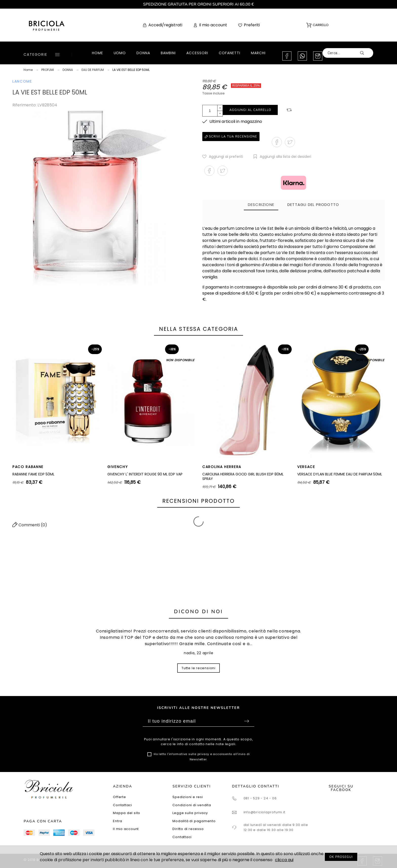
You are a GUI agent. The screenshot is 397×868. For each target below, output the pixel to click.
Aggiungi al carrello (250, 110)
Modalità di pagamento (194, 821)
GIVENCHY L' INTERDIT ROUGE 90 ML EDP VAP (145, 474)
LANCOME (22, 81)
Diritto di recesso (188, 829)
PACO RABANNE (28, 467)
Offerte (119, 797)
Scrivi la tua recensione (231, 137)
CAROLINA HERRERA (222, 467)
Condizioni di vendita (192, 805)
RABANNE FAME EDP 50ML (33, 474)
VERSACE (306, 467)
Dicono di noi (198, 612)
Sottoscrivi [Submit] (247, 721)
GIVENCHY (118, 467)
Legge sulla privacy (190, 813)
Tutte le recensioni (198, 668)
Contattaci (123, 805)
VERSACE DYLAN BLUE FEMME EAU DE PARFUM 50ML (340, 474)
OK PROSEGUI (341, 857)
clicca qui (284, 860)
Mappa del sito (127, 813)
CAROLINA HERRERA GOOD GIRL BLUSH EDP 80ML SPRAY (243, 476)
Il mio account (126, 829)
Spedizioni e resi (188, 797)
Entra (118, 821)
